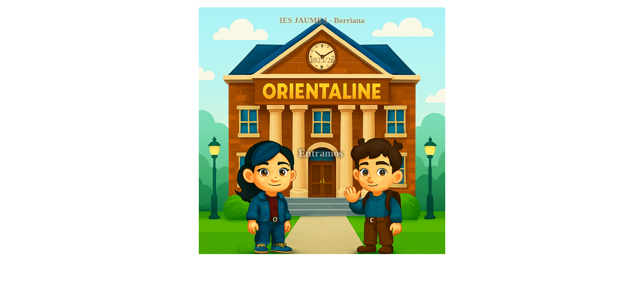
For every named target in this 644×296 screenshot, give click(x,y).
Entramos (322, 153)
